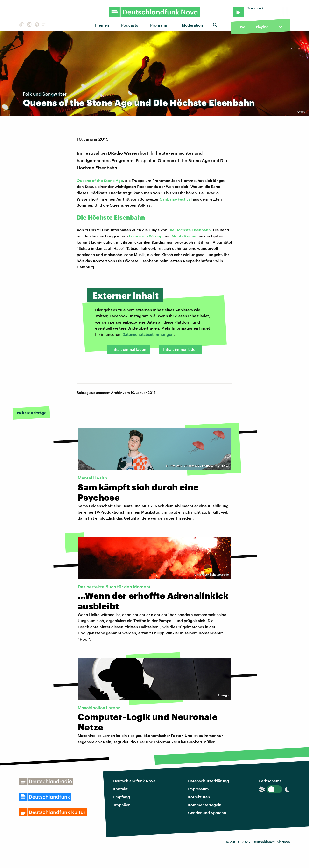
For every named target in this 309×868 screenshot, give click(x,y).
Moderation (192, 25)
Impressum (198, 789)
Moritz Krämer (185, 236)
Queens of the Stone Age (100, 180)
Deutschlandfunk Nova (134, 781)
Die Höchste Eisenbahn (190, 230)
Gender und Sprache (207, 813)
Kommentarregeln (205, 805)
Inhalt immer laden (180, 349)
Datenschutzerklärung (208, 781)
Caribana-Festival (176, 199)
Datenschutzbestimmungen (148, 334)
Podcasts (130, 25)
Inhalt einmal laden (129, 349)
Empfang (122, 797)
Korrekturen (199, 797)
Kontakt (120, 789)
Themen (102, 25)
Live (242, 27)
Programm (160, 25)
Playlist (262, 27)
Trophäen (122, 805)
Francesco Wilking (146, 236)
